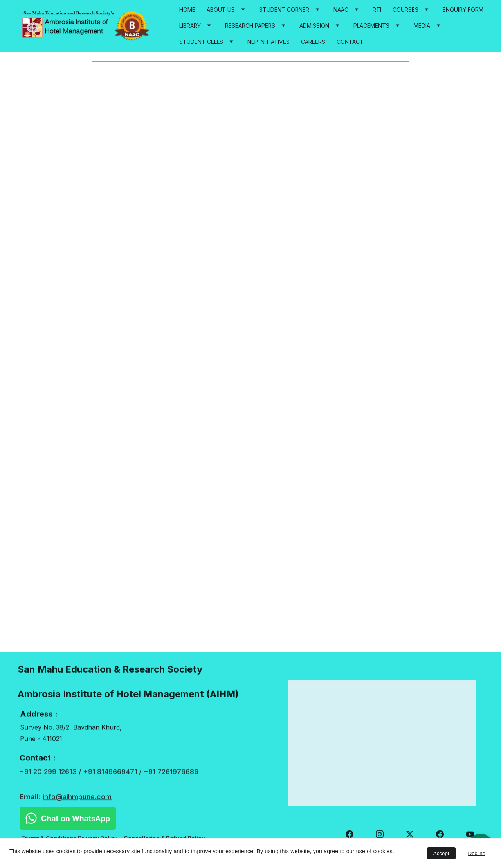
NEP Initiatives (269, 42)
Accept (441, 853)
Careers (313, 42)
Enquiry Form (463, 10)
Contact (350, 42)
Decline (477, 853)
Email (29, 802)
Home (187, 10)
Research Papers (250, 26)
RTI (377, 10)
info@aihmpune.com (77, 802)
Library (190, 26)
